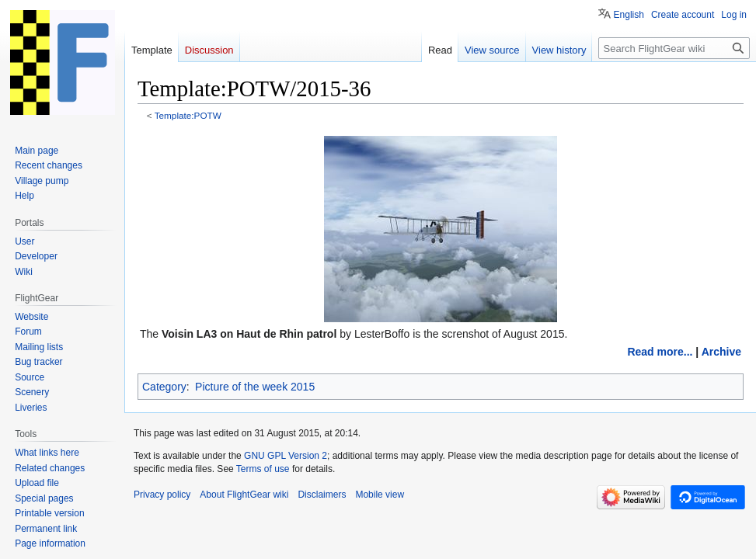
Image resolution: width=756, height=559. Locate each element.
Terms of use (263, 469)
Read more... (660, 352)
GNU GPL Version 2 (286, 456)
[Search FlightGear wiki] (674, 48)
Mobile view (380, 495)
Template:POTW (188, 115)
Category (164, 387)
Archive (721, 352)
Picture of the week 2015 (255, 387)
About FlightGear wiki (244, 495)
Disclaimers (322, 495)
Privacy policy (162, 495)
